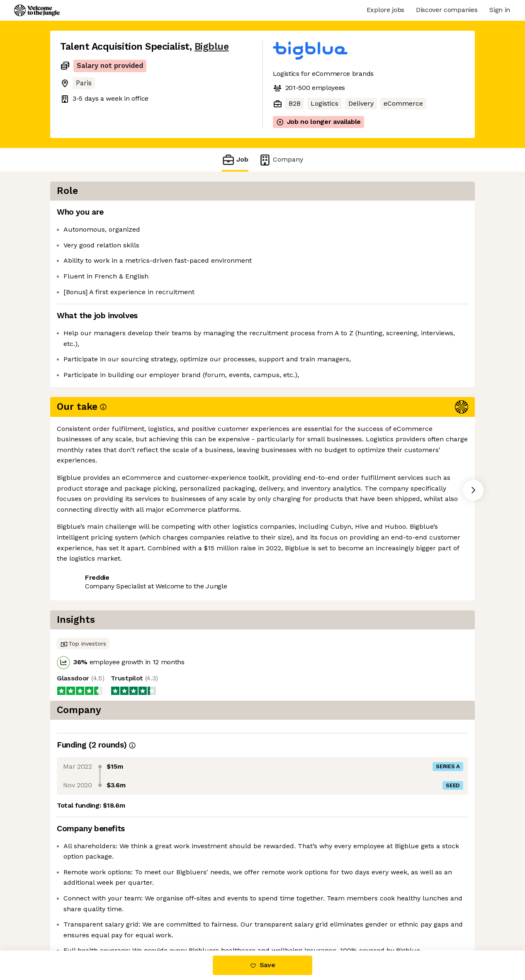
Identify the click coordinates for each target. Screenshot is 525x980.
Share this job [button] (83, 439)
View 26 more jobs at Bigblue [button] (165, 439)
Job (235, 160)
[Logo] (37, 10)
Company (281, 160)
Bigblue (212, 47)
